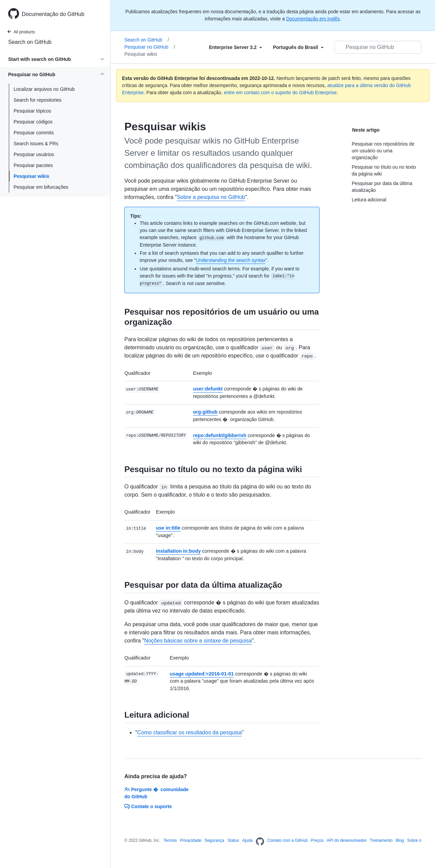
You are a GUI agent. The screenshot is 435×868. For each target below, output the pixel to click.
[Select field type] (236, 47)
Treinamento (381, 840)
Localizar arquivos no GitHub (44, 89)
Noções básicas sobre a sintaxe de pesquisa (198, 641)
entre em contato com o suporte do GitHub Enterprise (280, 93)
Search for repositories (38, 100)
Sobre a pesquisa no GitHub (211, 197)
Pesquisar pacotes (33, 165)
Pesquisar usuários (34, 154)
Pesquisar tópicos (32, 111)
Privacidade (191, 840)
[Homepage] (260, 842)
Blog (400, 840)
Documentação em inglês (313, 19)
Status (233, 840)
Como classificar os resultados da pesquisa (190, 732)
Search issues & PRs (36, 144)
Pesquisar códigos (33, 122)
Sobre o (414, 840)
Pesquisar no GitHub (150, 47)
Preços (317, 840)
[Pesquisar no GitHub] (378, 47)
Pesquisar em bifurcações (41, 187)
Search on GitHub (30, 42)
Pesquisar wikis (31, 176)
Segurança (214, 840)
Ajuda (248, 840)
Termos (170, 840)
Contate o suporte (148, 806)
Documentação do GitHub (53, 14)
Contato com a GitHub (287, 840)
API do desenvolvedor (346, 840)
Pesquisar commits (34, 133)
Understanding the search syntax (231, 260)
